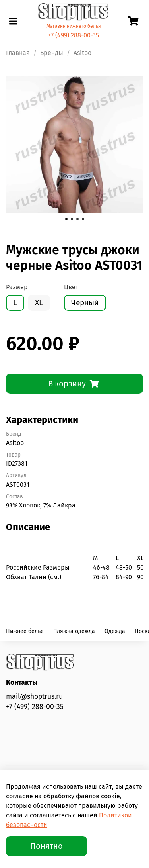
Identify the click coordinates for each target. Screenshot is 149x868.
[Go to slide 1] (66, 219)
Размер (17, 287)
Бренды (52, 53)
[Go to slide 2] (72, 219)
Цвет (71, 287)
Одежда (115, 631)
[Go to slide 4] (83, 219)
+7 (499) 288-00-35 (74, 35)
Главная (18, 53)
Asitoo (82, 53)
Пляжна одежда (74, 631)
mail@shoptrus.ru (34, 697)
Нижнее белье (25, 631)
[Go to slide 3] (77, 219)
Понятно (46, 846)
